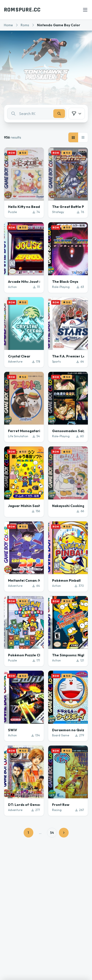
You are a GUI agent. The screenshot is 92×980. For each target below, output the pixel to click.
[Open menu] (85, 10)
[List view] (83, 137)
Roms (25, 25)
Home (8, 25)
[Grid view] (73, 137)
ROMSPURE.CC (22, 10)
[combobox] (37, 114)
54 (52, 833)
